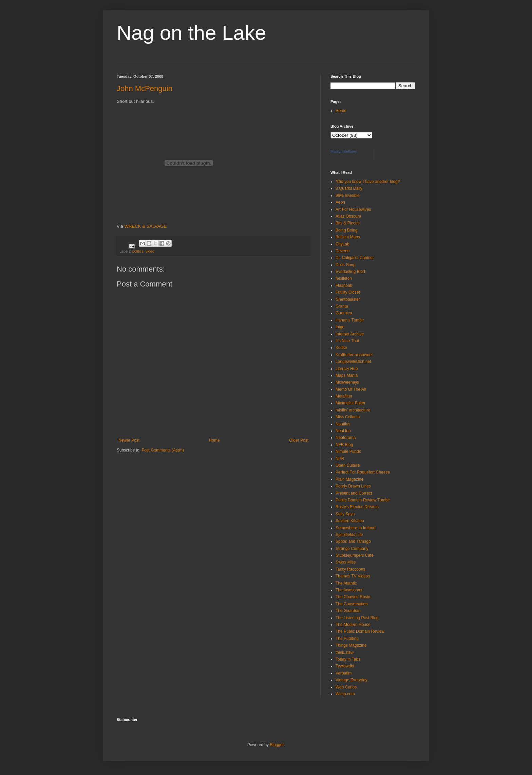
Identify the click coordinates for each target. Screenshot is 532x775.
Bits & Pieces (348, 223)
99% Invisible (348, 196)
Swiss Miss (346, 562)
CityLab (343, 244)
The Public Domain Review (360, 631)
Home (214, 440)
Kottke (341, 348)
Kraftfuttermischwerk (354, 355)
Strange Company (352, 549)
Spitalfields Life (349, 535)
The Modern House (353, 625)
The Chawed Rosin (353, 597)
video (150, 251)
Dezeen (343, 251)
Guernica (344, 313)
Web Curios (346, 687)
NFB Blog (344, 445)
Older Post (299, 440)
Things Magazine (351, 645)
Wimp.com (345, 694)
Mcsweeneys (347, 382)
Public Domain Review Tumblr (363, 500)
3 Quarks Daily (349, 188)
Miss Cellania (348, 417)
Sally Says (345, 514)
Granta (342, 306)
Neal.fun (343, 431)
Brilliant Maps (348, 237)
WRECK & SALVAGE (146, 226)
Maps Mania (347, 375)
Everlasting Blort (350, 272)
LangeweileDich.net (353, 362)
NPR (340, 459)
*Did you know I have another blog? (368, 182)
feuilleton (344, 278)
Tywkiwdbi (345, 666)
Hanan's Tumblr (350, 320)
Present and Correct (354, 493)
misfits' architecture (353, 410)
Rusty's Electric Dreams (357, 507)
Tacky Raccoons (350, 569)
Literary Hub (347, 369)
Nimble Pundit (348, 451)
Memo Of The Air (351, 389)
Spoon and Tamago (353, 541)
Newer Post (129, 440)
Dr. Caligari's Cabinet (355, 258)
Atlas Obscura (348, 216)
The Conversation (352, 604)
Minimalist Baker (350, 403)
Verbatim (344, 673)
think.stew (345, 652)
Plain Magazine (349, 479)
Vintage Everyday (351, 680)
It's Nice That (347, 341)
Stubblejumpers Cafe (355, 555)
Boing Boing (347, 230)
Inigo (340, 327)
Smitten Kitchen (350, 521)
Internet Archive (350, 334)
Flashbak (344, 285)
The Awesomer (349, 590)
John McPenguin (145, 88)
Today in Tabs (348, 659)
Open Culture (348, 465)
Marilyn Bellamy (344, 151)
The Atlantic (346, 583)
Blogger (277, 745)
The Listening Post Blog (357, 618)
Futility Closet (348, 292)
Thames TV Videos (353, 576)
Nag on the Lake (191, 33)
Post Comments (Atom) (163, 450)
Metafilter (344, 396)
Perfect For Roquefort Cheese (363, 472)
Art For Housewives (353, 209)
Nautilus (343, 424)
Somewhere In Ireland (355, 528)
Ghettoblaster (348, 299)
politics (138, 251)
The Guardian (348, 611)
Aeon (340, 202)
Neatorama (346, 438)
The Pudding (347, 639)
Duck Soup (346, 265)
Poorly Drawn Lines (353, 486)
